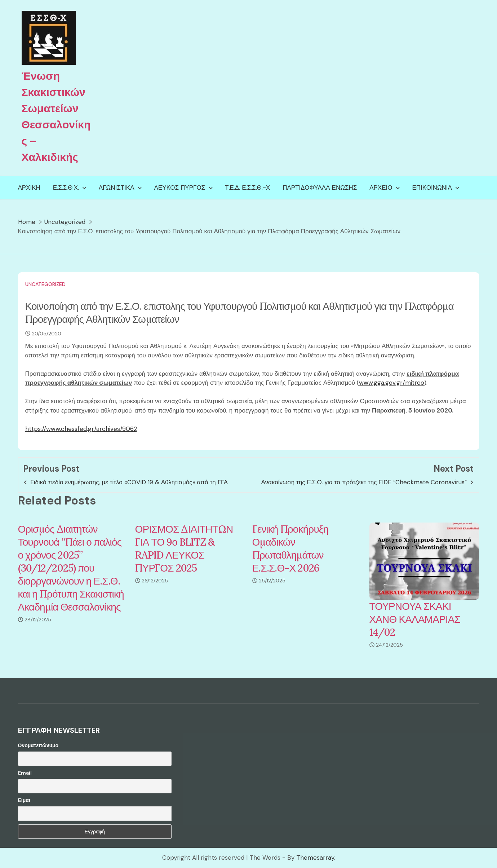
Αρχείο (381, 188)
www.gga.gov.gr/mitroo (392, 383)
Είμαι (24, 800)
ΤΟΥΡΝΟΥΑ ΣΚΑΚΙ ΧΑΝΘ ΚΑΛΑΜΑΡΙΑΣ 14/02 (415, 619)
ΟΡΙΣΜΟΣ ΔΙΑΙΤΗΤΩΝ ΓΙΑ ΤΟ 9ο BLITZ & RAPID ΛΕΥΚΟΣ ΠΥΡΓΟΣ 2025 (184, 548)
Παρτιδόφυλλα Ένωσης (320, 188)
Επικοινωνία (432, 188)
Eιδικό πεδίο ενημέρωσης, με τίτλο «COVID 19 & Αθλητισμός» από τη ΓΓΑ (129, 482)
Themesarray (315, 858)
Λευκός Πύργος (180, 188)
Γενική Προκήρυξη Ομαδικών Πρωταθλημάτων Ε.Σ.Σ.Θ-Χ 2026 (290, 548)
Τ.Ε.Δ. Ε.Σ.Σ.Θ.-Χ (247, 188)
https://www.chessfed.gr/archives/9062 (81, 429)
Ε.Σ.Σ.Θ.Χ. (66, 188)
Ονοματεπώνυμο (38, 745)
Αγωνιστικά (117, 188)
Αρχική (29, 188)
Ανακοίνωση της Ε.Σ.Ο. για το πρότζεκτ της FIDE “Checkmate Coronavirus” (364, 482)
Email (25, 773)
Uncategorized (45, 284)
